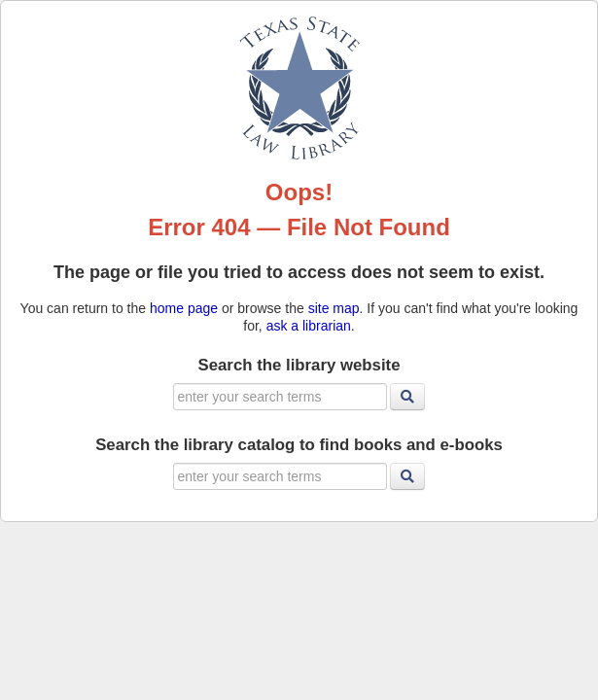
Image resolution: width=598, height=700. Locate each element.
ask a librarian (309, 326)
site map (334, 308)
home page (184, 308)
